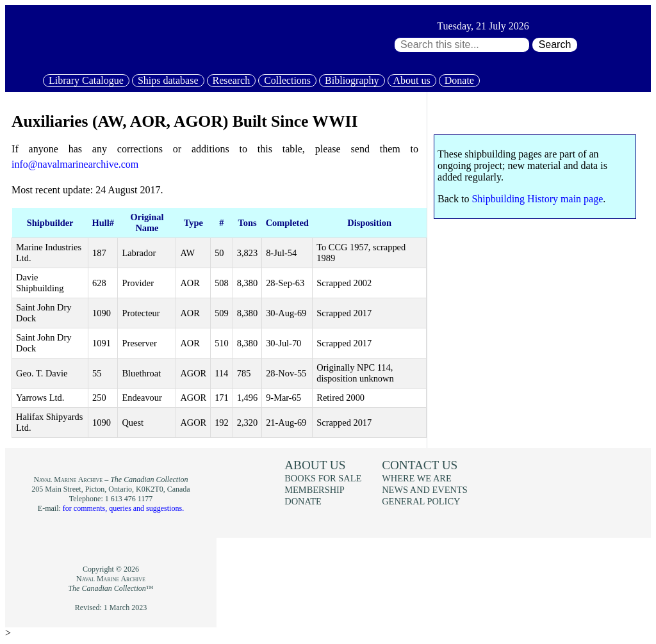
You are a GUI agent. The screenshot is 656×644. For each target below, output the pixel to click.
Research (232, 80)
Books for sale (323, 478)
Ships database (168, 80)
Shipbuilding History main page (537, 199)
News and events (425, 490)
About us (412, 80)
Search (555, 44)
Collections (287, 80)
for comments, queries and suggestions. (123, 508)
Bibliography (352, 80)
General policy (421, 501)
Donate (459, 80)
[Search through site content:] (462, 45)
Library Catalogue (86, 80)
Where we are (416, 478)
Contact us (420, 465)
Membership (315, 490)
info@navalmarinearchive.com (75, 164)
